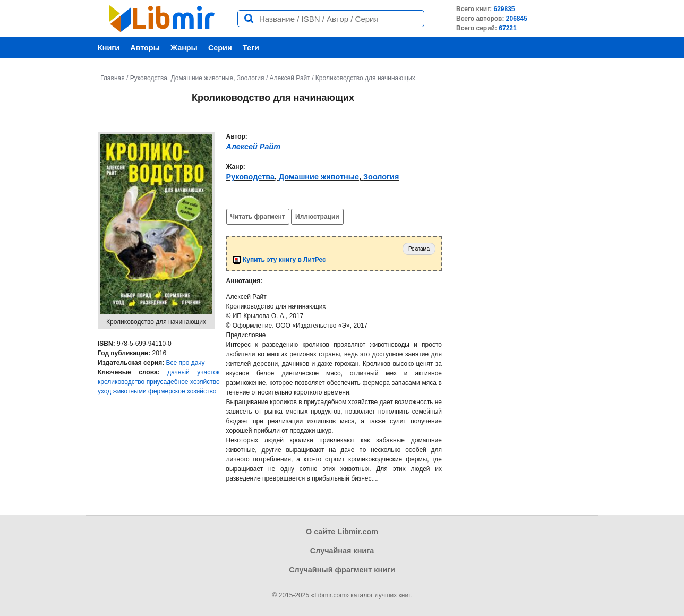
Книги (109, 48)
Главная (113, 78)
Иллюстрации (317, 217)
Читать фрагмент (258, 217)
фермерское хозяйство (182, 391)
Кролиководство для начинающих (365, 78)
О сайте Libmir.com (342, 532)
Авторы (145, 48)
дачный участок (193, 372)
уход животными (122, 391)
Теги (251, 48)
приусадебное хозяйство (183, 382)
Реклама (419, 249)
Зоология (251, 78)
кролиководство (121, 382)
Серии (220, 48)
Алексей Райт (290, 78)
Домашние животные (202, 78)
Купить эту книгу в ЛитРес (279, 260)
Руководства (149, 78)
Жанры (184, 48)
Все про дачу (186, 363)
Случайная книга (342, 551)
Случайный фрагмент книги (342, 570)
